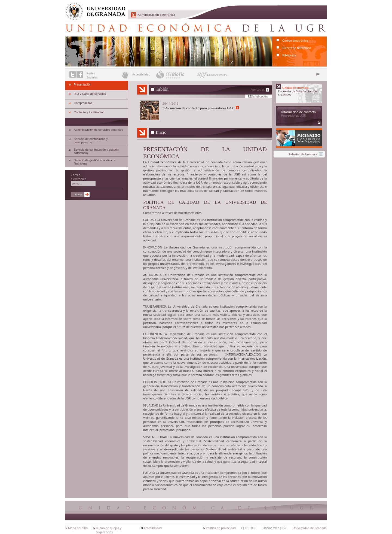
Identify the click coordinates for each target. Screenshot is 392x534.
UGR (237, 174)
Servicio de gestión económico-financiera (95, 162)
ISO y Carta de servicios (90, 94)
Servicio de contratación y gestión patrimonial (96, 151)
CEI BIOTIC (249, 528)
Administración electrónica (156, 15)
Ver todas (258, 89)
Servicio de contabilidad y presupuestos (91, 141)
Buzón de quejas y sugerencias (109, 530)
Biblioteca (289, 55)
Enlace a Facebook (80, 75)
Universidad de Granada (94, 8)
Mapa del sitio (78, 528)
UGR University (212, 77)
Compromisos (83, 103)
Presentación (82, 84)
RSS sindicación (258, 96)
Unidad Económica (196, 28)
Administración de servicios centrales (98, 130)
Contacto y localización (89, 112)
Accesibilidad (153, 528)
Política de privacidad (221, 528)
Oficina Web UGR (274, 528)
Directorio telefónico (297, 48)
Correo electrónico (295, 40)
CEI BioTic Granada (176, 74)
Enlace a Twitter (73, 75)
